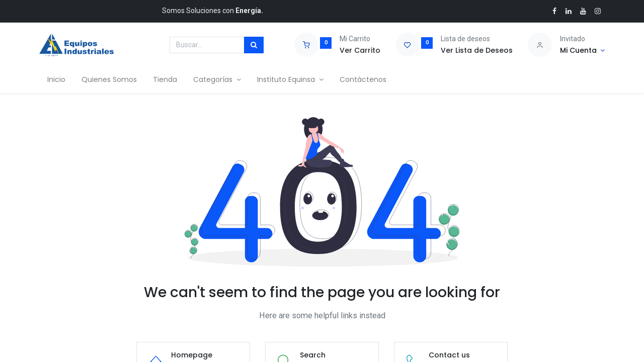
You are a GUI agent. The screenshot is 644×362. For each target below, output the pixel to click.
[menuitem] (56, 80)
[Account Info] (582, 51)
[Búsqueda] (254, 45)
